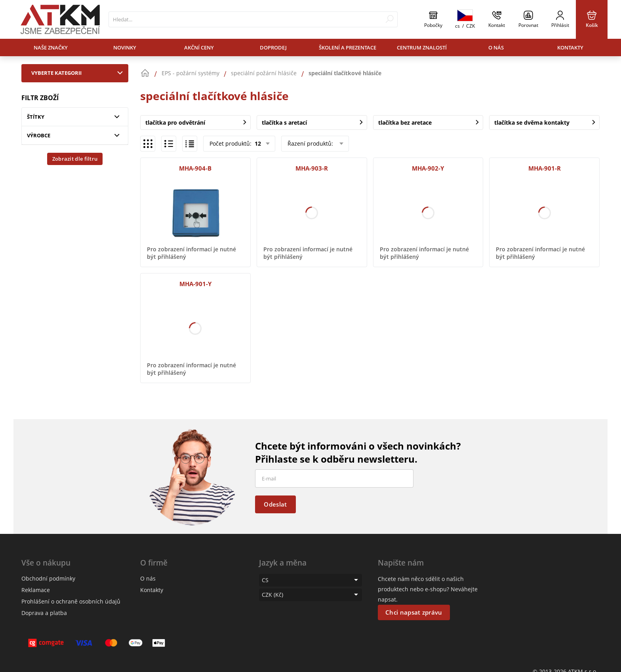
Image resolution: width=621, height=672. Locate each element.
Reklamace (36, 590)
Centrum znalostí (422, 47)
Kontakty (570, 47)
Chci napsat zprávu (414, 612)
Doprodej (273, 47)
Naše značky (51, 47)
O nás (496, 47)
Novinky (125, 47)
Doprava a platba (44, 613)
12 (257, 143)
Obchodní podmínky (48, 578)
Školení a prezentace (348, 47)
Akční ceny (199, 47)
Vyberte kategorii (79, 73)
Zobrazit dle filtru (75, 159)
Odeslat (275, 504)
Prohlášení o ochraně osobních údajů (71, 601)
